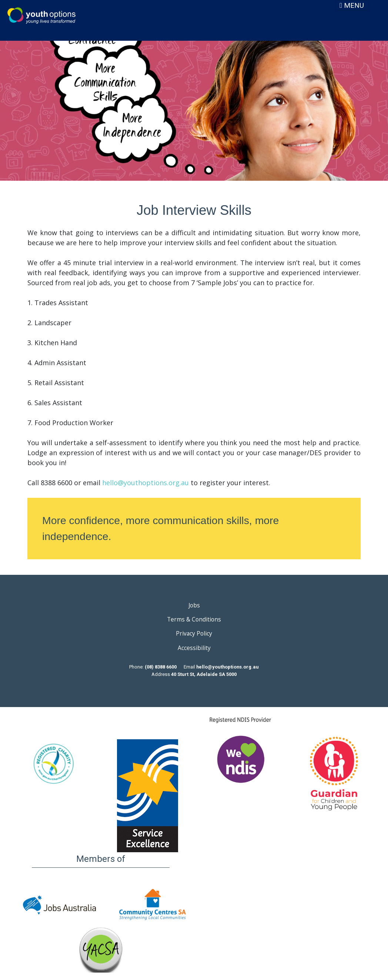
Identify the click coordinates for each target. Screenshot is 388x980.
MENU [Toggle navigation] (352, 5)
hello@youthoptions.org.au (145, 483)
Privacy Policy (194, 633)
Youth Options (41, 16)
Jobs (194, 605)
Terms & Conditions (194, 619)
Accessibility (194, 648)
